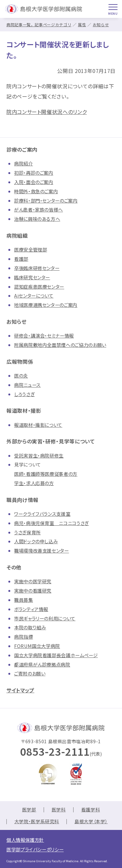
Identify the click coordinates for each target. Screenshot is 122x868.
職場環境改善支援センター (42, 550)
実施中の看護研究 (33, 590)
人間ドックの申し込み (36, 541)
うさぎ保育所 (27, 532)
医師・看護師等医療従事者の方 (46, 474)
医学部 (29, 809)
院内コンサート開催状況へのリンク (47, 112)
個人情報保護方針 (25, 840)
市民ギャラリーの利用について (45, 618)
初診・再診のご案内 (34, 173)
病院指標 (24, 637)
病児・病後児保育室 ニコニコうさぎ (52, 523)
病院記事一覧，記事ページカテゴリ (39, 24)
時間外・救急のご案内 (36, 191)
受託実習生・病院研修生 (39, 455)
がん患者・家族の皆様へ (39, 209)
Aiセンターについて (34, 295)
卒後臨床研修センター (37, 268)
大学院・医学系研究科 (37, 821)
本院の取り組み (30, 627)
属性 (82, 24)
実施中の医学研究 (33, 581)
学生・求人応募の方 (34, 483)
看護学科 (91, 809)
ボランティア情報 (31, 609)
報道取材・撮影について (38, 425)
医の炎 (21, 375)
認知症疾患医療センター (39, 287)
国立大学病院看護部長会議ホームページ (56, 655)
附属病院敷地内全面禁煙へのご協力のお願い (60, 345)
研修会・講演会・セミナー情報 (44, 335)
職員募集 (24, 600)
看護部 (21, 259)
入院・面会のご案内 (34, 182)
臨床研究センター (32, 277)
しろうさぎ (24, 394)
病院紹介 (24, 163)
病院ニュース (27, 385)
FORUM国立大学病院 (37, 646)
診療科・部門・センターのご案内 (46, 200)
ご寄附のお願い (30, 673)
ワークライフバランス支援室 (42, 514)
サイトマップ (20, 690)
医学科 (59, 809)
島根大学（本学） (91, 821)
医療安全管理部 (30, 249)
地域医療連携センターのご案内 (46, 305)
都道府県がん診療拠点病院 (42, 664)
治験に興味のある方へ (37, 219)
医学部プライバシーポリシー (35, 849)
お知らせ (101, 24)
